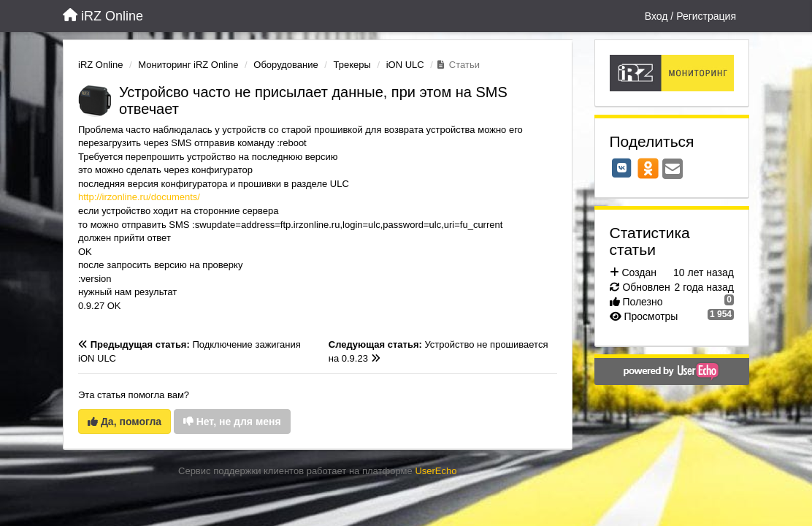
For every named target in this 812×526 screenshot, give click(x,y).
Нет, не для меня (232, 422)
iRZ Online (100, 65)
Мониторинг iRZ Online (188, 65)
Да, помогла (125, 422)
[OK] (648, 168)
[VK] (622, 168)
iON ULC (405, 65)
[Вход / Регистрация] (690, 16)
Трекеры (352, 65)
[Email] (673, 170)
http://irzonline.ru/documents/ (139, 197)
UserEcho (436, 471)
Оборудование (286, 65)
